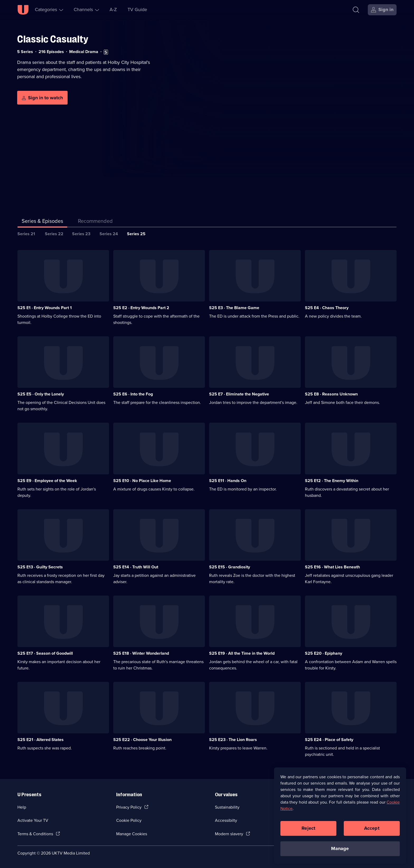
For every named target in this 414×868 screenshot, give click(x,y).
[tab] (95, 222)
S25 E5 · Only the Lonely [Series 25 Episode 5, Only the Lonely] (41, 394)
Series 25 (136, 234)
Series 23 (81, 234)
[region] (340, 820)
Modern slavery (229, 834)
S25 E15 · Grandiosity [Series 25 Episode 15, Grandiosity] (230, 567)
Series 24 (109, 234)
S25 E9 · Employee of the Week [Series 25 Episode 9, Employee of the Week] (47, 481)
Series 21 (26, 234)
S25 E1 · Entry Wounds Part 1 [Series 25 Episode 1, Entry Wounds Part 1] (45, 308)
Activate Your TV (33, 820)
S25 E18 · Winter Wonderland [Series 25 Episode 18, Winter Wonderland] (141, 653)
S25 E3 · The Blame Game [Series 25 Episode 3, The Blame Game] (234, 308)
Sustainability (227, 807)
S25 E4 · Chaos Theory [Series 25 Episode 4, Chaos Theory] (327, 308)
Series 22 (54, 234)
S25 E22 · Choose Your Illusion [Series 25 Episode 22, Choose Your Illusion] (142, 740)
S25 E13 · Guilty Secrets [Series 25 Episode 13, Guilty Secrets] (40, 567)
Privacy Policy (129, 807)
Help (22, 807)
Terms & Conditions (35, 834)
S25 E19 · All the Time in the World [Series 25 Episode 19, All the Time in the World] (242, 653)
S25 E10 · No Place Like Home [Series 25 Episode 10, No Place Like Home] (142, 481)
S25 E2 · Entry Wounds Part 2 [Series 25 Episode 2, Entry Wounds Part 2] (141, 308)
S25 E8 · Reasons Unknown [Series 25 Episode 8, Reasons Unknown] (331, 394)
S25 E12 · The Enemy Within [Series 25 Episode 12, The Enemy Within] (332, 481)
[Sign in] (382, 10)
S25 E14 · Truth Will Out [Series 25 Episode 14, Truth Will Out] (136, 567)
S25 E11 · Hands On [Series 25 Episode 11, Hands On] (228, 481)
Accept (372, 832)
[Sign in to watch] (42, 98)
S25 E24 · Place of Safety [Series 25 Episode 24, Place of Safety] (329, 740)
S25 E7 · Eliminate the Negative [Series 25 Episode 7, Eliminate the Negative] (239, 394)
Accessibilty (226, 820)
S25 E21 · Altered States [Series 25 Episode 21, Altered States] (41, 740)
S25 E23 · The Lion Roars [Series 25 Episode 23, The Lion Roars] (233, 740)
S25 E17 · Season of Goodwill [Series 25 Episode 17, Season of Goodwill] (45, 653)
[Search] (356, 10)
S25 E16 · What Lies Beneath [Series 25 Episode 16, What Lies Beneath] (332, 567)
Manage (340, 853)
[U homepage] (23, 10)
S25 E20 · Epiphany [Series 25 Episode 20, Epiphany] (324, 653)
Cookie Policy (129, 820)
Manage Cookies (132, 834)
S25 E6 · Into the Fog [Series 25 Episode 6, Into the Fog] (133, 394)
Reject (308, 832)
